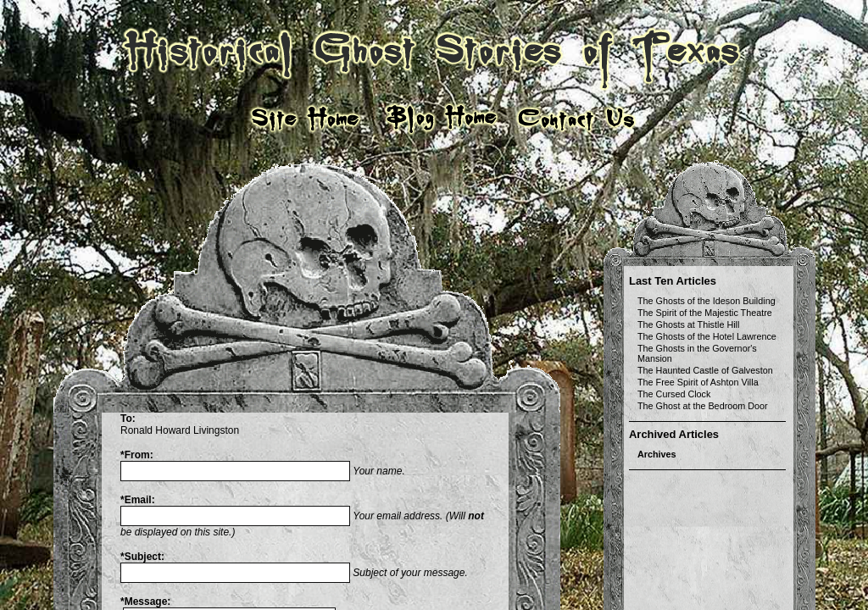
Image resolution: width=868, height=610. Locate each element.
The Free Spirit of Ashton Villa (698, 382)
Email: (138, 500)
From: (137, 455)
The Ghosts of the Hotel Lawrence (707, 336)
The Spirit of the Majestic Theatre (705, 313)
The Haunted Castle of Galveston (705, 370)
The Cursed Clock (674, 394)
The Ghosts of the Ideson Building (707, 301)
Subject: (142, 557)
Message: (145, 602)
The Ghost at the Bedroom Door (703, 406)
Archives (657, 454)
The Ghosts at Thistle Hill (688, 324)
